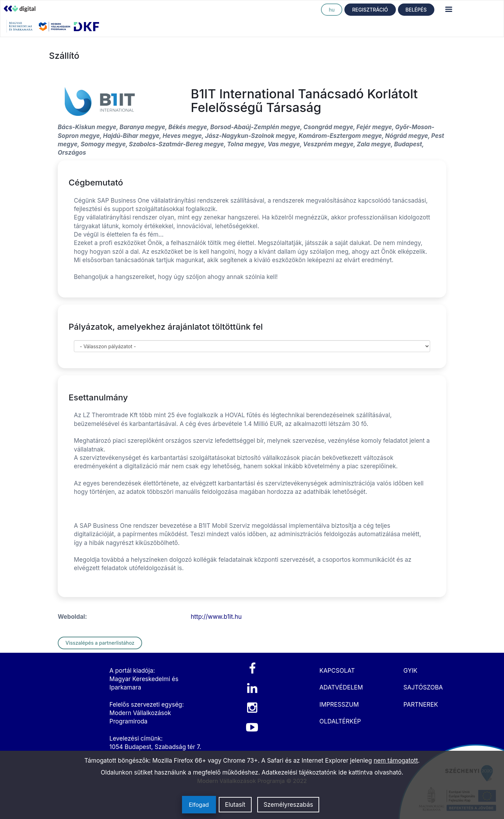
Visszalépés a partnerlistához (100, 643)
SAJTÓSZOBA (423, 687)
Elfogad (199, 805)
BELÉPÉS (416, 10)
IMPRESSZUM (339, 705)
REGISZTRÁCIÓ (370, 10)
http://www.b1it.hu (216, 617)
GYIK (411, 671)
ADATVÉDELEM (341, 687)
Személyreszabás (288, 805)
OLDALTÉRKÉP (340, 721)
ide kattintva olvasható (370, 772)
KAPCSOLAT (337, 671)
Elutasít (235, 805)
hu (332, 10)
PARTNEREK (421, 705)
